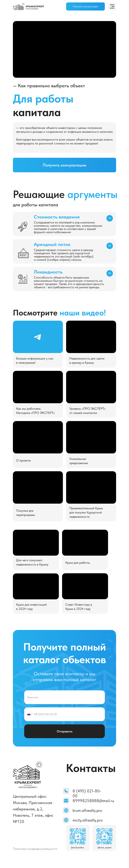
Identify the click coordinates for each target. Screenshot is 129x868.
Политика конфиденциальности (35, 849)
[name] (64, 697)
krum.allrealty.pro (87, 810)
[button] (85, 6)
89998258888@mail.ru (93, 801)
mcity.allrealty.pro (88, 820)
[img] (29, 6)
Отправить (65, 731)
